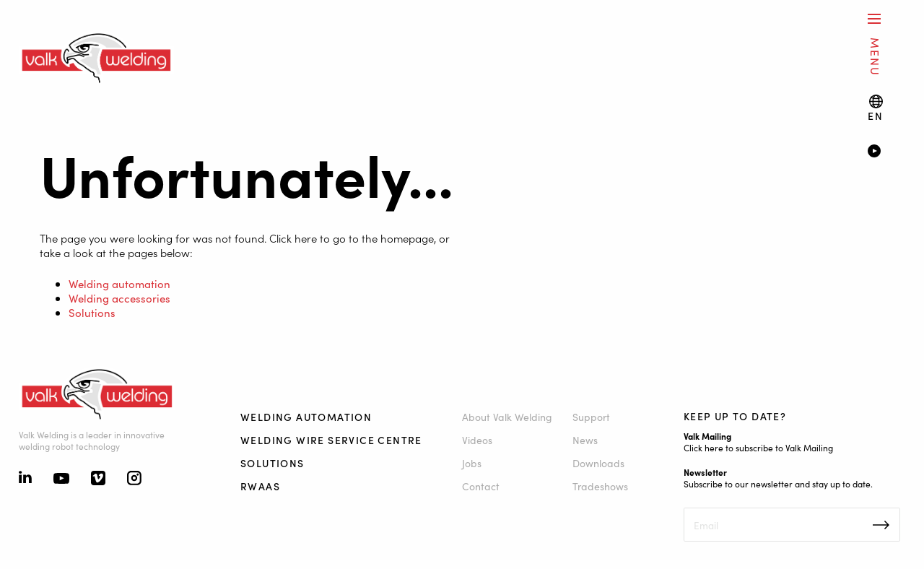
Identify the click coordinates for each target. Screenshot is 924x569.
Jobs (472, 463)
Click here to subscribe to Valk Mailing (758, 447)
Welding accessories (119, 298)
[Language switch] (875, 108)
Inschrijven (881, 525)
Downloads (598, 463)
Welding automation (119, 283)
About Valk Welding (507, 417)
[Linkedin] (25, 479)
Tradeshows (600, 486)
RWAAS (260, 486)
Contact (481, 486)
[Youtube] (61, 479)
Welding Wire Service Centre (331, 440)
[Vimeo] (98, 479)
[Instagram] (134, 479)
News (585, 440)
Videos (477, 440)
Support (591, 417)
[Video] (886, 152)
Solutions (92, 312)
